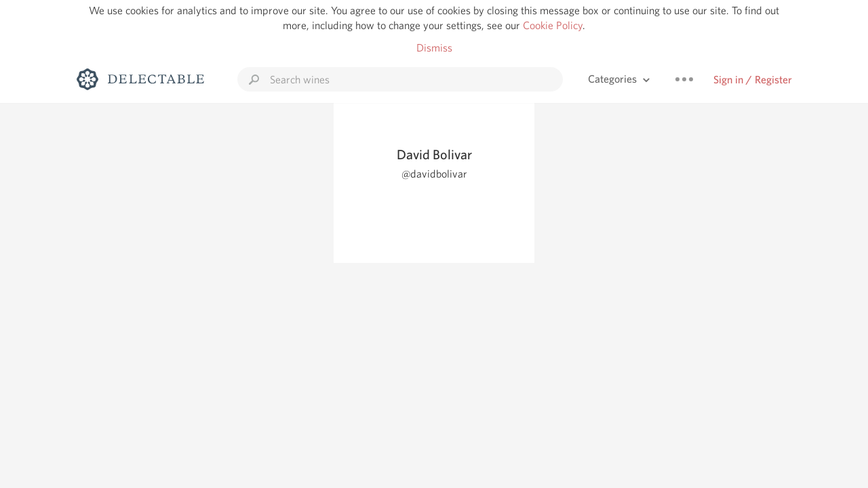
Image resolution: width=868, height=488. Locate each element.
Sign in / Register (753, 80)
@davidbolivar (434, 174)
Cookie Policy (553, 25)
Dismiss (434, 48)
